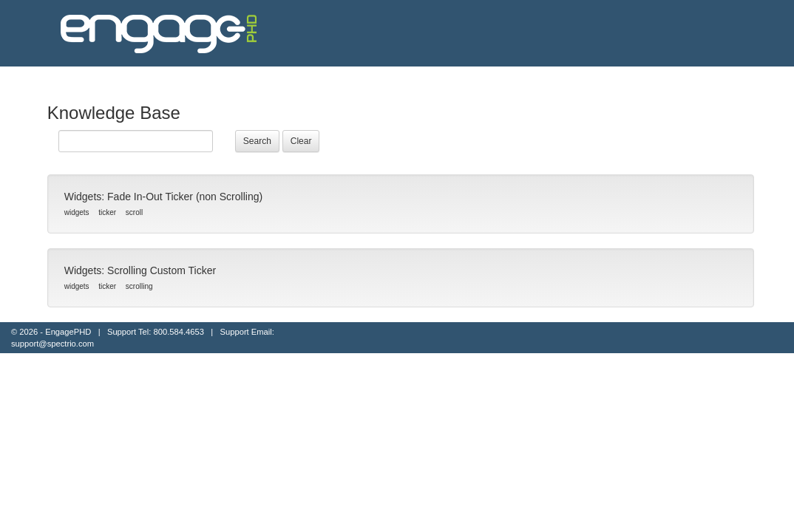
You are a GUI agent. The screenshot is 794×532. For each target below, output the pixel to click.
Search (257, 141)
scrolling (139, 286)
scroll (134, 212)
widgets (77, 212)
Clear (301, 141)
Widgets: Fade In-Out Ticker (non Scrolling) (163, 197)
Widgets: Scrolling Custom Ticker (142, 270)
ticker (107, 212)
